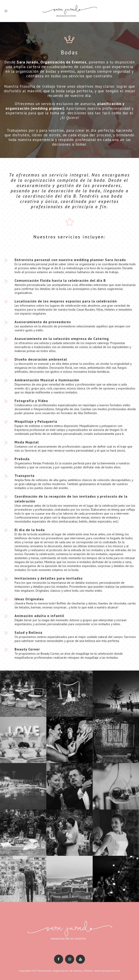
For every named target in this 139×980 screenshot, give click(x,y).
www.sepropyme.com (107, 971)
